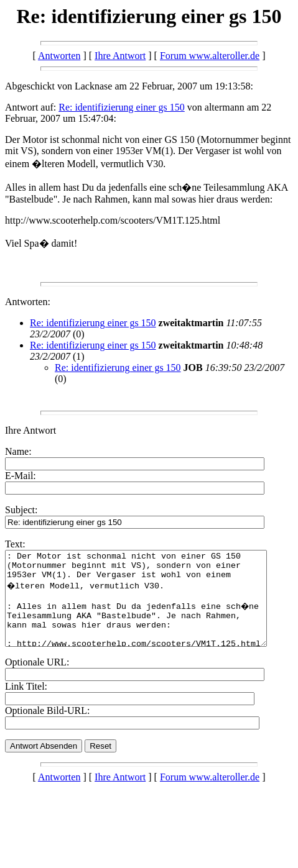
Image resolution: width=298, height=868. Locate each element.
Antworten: (28, 302)
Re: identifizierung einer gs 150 (122, 107)
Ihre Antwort (120, 56)
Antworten (59, 56)
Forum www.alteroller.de (210, 56)
